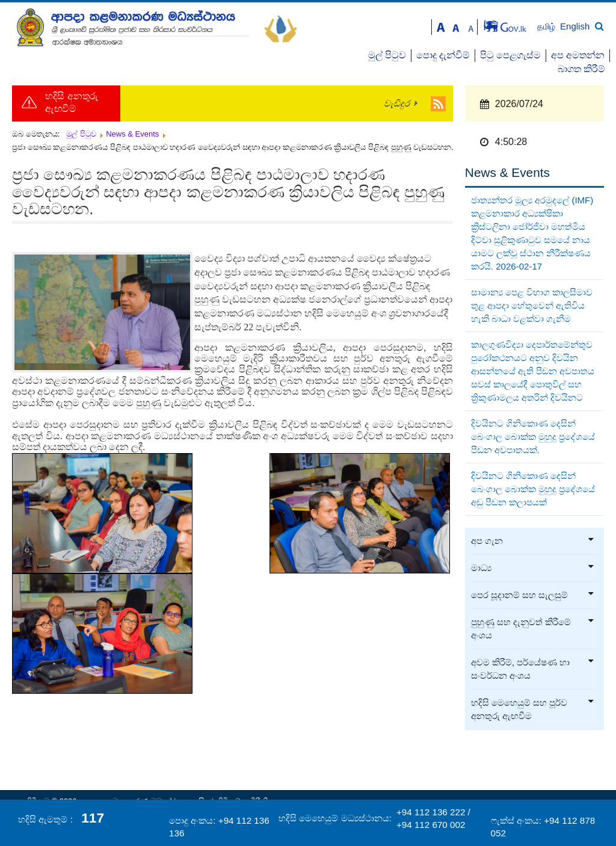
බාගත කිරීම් (581, 69)
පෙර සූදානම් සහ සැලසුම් (533, 595)
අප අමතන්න (578, 55)
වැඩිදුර (397, 103)
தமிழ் (547, 27)
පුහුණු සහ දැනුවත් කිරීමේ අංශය (533, 629)
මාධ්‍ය (533, 568)
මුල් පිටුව (387, 55)
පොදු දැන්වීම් (443, 55)
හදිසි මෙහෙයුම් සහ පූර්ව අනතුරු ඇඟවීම (533, 709)
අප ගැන (533, 541)
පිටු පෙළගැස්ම (510, 55)
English (575, 26)
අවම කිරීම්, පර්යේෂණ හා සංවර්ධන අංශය (533, 669)
